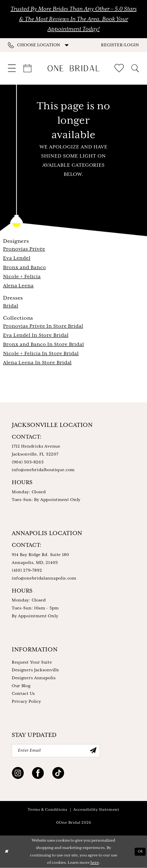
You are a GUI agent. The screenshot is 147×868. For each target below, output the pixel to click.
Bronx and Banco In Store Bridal (43, 345)
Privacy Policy (26, 702)
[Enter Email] (56, 751)
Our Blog (21, 686)
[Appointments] (28, 68)
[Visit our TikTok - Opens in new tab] (58, 774)
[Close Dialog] (6, 852)
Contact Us (23, 694)
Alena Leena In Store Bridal (37, 363)
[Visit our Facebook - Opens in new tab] (38, 774)
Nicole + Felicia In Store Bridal (41, 354)
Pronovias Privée (24, 249)
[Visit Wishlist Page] (119, 68)
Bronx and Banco (25, 268)
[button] (120, 45)
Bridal (11, 306)
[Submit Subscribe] (93, 751)
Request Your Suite (32, 662)
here (95, 863)
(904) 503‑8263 (28, 462)
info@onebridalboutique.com (43, 470)
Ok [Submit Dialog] (140, 851)
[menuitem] (41, 45)
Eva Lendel (17, 258)
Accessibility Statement (96, 810)
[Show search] (135, 68)
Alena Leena (18, 286)
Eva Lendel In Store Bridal (36, 335)
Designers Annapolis (34, 678)
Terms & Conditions (48, 810)
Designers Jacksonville (35, 670)
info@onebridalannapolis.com (44, 578)
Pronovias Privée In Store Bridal (43, 326)
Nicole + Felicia (22, 277)
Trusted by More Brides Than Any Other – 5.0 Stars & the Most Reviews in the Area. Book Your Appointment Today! (74, 19)
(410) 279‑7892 (27, 571)
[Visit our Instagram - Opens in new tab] (18, 774)
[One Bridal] (73, 68)
